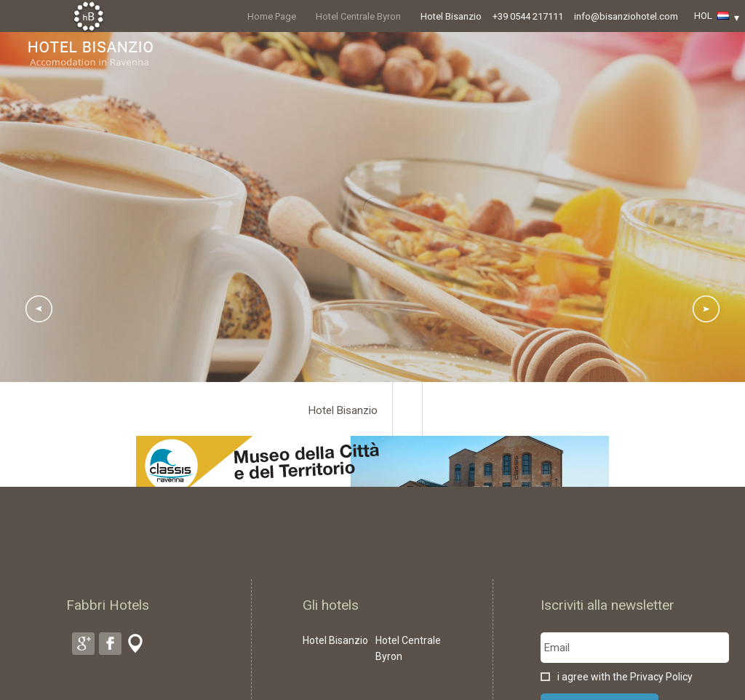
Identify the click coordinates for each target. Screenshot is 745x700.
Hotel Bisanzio (451, 16)
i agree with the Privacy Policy (625, 677)
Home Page (272, 16)
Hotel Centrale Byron (358, 16)
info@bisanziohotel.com (626, 16)
